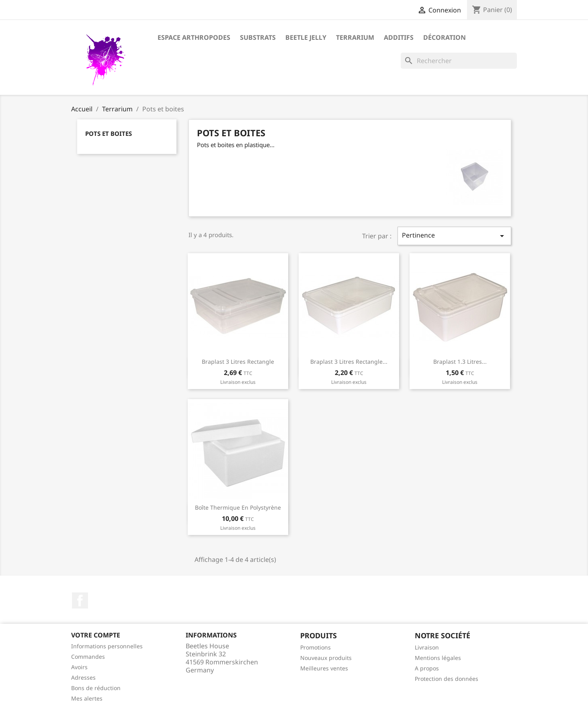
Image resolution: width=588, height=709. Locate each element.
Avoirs (79, 667)
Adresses (83, 677)
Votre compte (96, 635)
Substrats (258, 37)
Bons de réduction (96, 688)
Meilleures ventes (324, 668)
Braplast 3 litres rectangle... (349, 362)
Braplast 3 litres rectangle (238, 362)
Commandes (88, 657)
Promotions (316, 647)
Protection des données (447, 679)
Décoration (445, 37)
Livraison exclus (238, 382)
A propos (427, 668)
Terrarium (355, 37)
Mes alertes (87, 698)
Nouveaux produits (326, 658)
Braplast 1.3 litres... (460, 362)
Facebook (80, 600)
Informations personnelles (107, 646)
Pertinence (454, 236)
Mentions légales (438, 658)
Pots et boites (109, 133)
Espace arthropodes (194, 37)
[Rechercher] (459, 61)
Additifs (399, 37)
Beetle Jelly (306, 37)
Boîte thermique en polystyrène (238, 507)
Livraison (427, 647)
